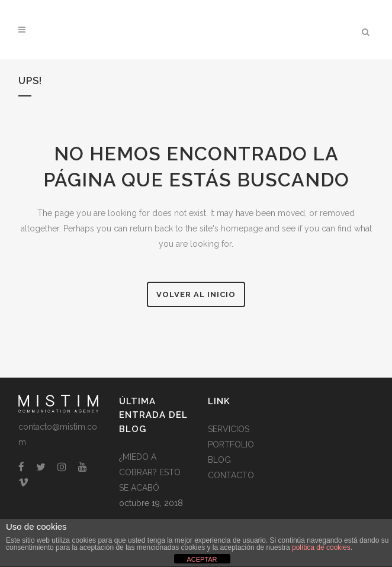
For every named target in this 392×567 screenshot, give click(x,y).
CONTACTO (231, 475)
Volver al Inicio (196, 294)
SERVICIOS (229, 429)
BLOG (219, 460)
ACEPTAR (202, 559)
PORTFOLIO (231, 444)
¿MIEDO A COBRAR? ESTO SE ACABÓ (150, 472)
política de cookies (321, 547)
